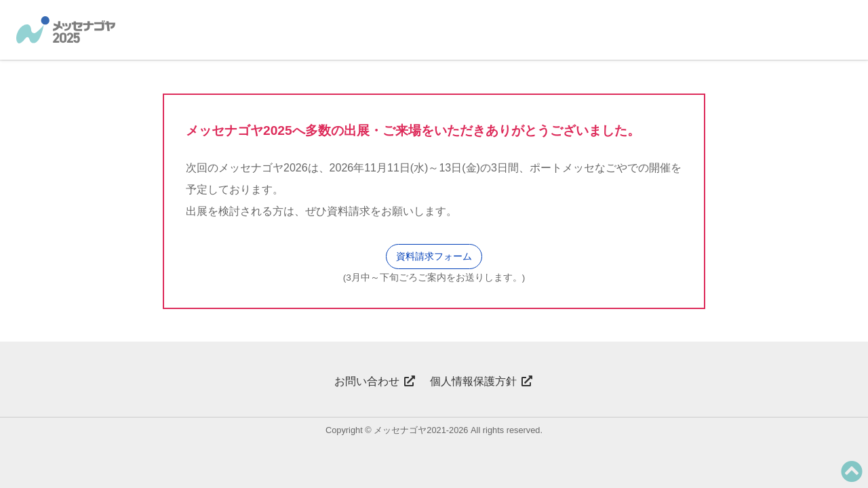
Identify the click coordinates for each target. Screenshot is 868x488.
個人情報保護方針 (481, 381)
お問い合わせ (375, 381)
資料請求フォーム (434, 256)
